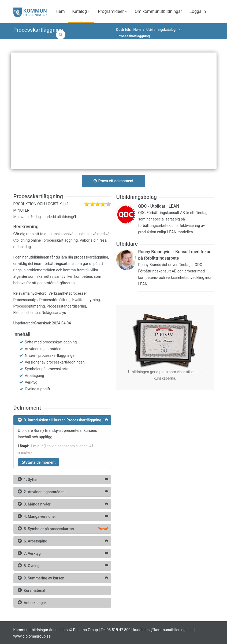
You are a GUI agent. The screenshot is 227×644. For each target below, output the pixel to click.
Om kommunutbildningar (158, 11)
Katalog (81, 11)
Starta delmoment (39, 462)
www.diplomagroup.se (32, 636)
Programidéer (113, 11)
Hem (60, 11)
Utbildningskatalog (161, 30)
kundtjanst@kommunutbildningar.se (163, 630)
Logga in (198, 11)
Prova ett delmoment (113, 181)
